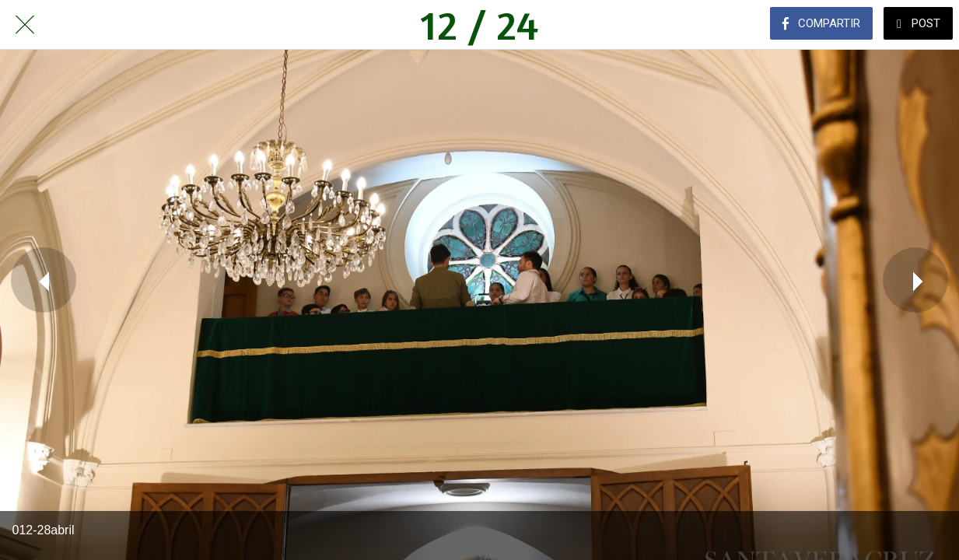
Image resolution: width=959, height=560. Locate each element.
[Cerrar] (25, 25)
